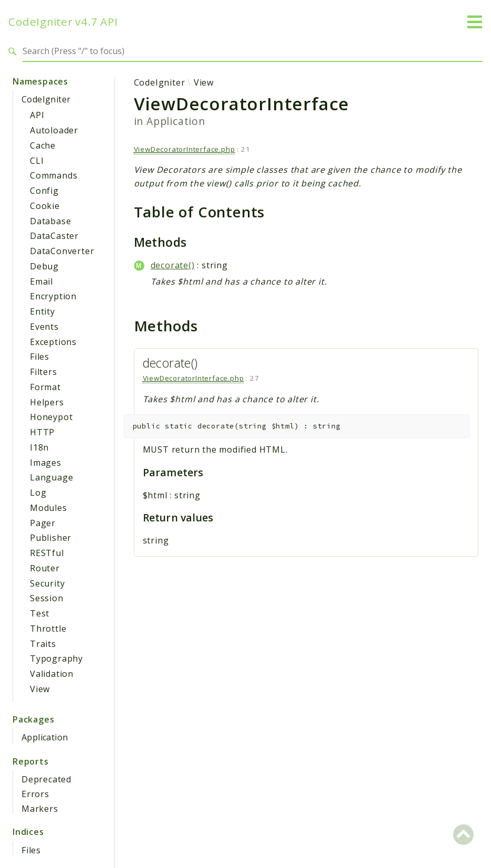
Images (46, 463)
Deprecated (46, 779)
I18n (39, 447)
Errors (35, 794)
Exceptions (53, 342)
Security (47, 583)
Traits (43, 644)
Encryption (53, 296)
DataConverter (62, 251)
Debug (44, 266)
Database (50, 221)
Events (44, 327)
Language (51, 477)
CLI (37, 161)
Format (45, 387)
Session (47, 598)
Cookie (45, 206)
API (37, 115)
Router (45, 568)
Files (40, 357)
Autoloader (54, 130)
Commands (54, 175)
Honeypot (51, 417)
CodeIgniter (46, 99)
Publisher (51, 538)
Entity (43, 311)
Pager (43, 523)
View (40, 689)
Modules (49, 508)
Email (41, 281)
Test (40, 613)
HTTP (42, 432)
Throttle (48, 629)
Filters (44, 372)
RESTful (47, 553)
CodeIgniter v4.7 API (63, 22)
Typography (56, 658)
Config (44, 191)
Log (38, 493)
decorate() (173, 265)
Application (45, 737)
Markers (40, 809)
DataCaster (54, 236)
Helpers (47, 402)
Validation (52, 674)
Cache (43, 145)
